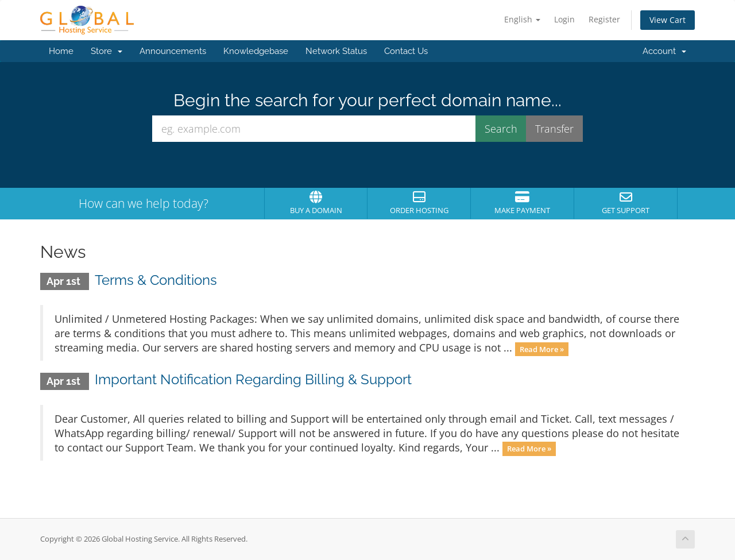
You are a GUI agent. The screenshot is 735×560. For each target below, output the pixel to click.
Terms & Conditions (156, 280)
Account (664, 51)
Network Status (336, 51)
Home (61, 51)
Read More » (542, 349)
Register (604, 19)
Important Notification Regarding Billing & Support (253, 379)
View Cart (668, 20)
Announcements (173, 51)
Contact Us (406, 51)
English (522, 19)
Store (107, 51)
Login (564, 19)
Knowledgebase (256, 51)
